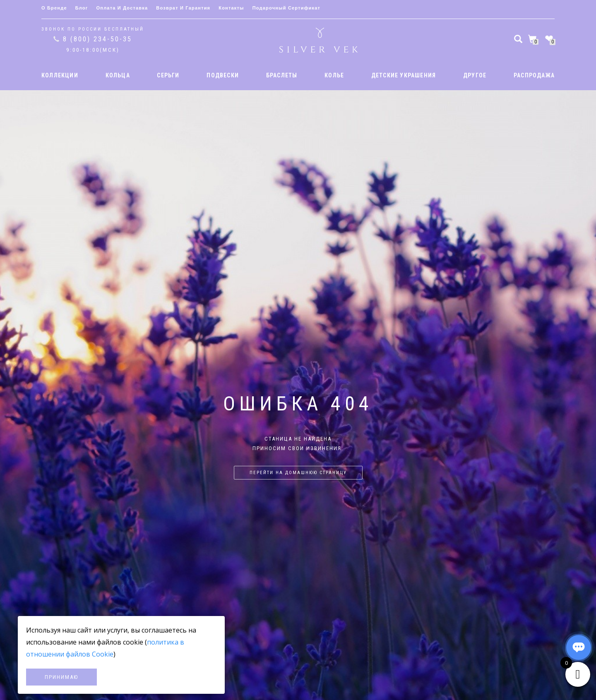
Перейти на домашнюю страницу (298, 473)
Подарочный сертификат (286, 8)
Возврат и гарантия (183, 8)
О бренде (54, 8)
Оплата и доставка (122, 8)
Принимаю (61, 677)
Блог (82, 8)
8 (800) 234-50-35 (97, 39)
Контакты (231, 8)
